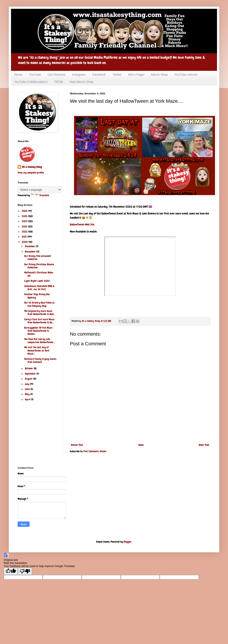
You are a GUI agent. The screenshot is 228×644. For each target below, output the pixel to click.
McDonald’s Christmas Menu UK (39, 274)
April (28, 399)
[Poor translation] (25, 571)
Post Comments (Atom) (95, 451)
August (29, 379)
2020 (25, 242)
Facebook (99, 75)
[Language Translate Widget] (40, 190)
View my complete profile (31, 173)
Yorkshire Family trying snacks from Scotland (40, 360)
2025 (25, 216)
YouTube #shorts (186, 75)
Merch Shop (159, 75)
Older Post (204, 445)
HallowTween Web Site (82, 224)
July (27, 384)
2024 (25, 221)
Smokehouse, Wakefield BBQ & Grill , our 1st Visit (39, 288)
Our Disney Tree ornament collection (38, 258)
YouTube (35, 75)
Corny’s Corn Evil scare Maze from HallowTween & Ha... (39, 321)
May (28, 394)
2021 (25, 237)
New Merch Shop (81, 82)
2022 (25, 232)
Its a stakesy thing (32, 167)
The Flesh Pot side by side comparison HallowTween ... (40, 341)
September (31, 374)
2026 (25, 211)
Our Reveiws (56, 75)
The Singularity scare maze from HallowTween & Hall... (40, 313)
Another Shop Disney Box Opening (37, 296)
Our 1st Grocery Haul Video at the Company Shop (39, 304)
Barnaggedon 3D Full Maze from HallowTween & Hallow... (38, 331)
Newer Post (77, 445)
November (31, 252)
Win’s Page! (136, 75)
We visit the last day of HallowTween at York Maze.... (37, 350)
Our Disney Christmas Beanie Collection (39, 266)
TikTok (59, 82)
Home (18, 75)
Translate (40, 195)
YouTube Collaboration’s (31, 82)
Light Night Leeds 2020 (37, 281)
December (30, 246)
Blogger (128, 542)
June (28, 389)
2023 (25, 227)
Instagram (79, 75)
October (29, 368)
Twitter (117, 75)
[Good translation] (11, 571)
